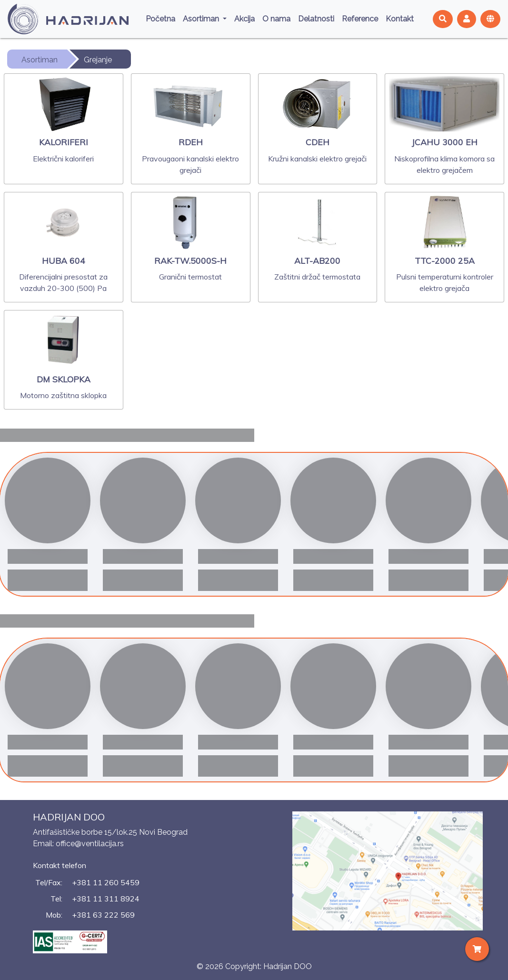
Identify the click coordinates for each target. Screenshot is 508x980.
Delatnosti (316, 19)
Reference (360, 19)
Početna (160, 19)
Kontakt (400, 19)
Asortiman (202, 19)
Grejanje (98, 60)
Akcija (244, 19)
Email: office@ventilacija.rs (78, 844)
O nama (276, 19)
